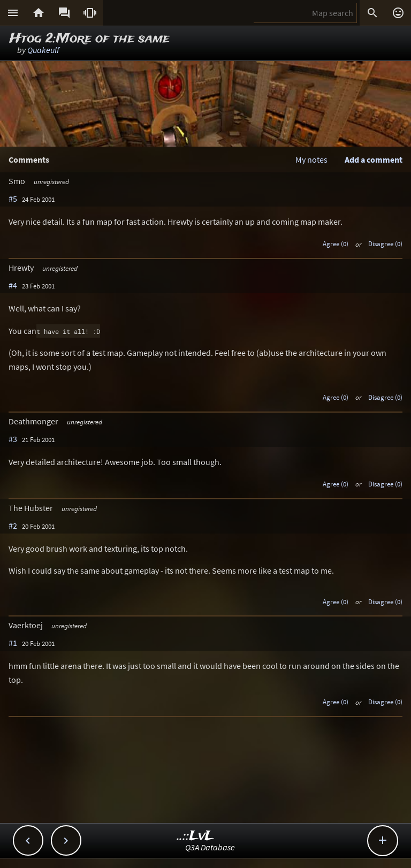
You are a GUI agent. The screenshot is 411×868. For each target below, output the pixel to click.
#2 (13, 526)
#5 (13, 199)
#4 (13, 285)
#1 (13, 643)
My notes (311, 159)
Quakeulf (43, 50)
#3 (13, 439)
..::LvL (196, 836)
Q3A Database (210, 847)
